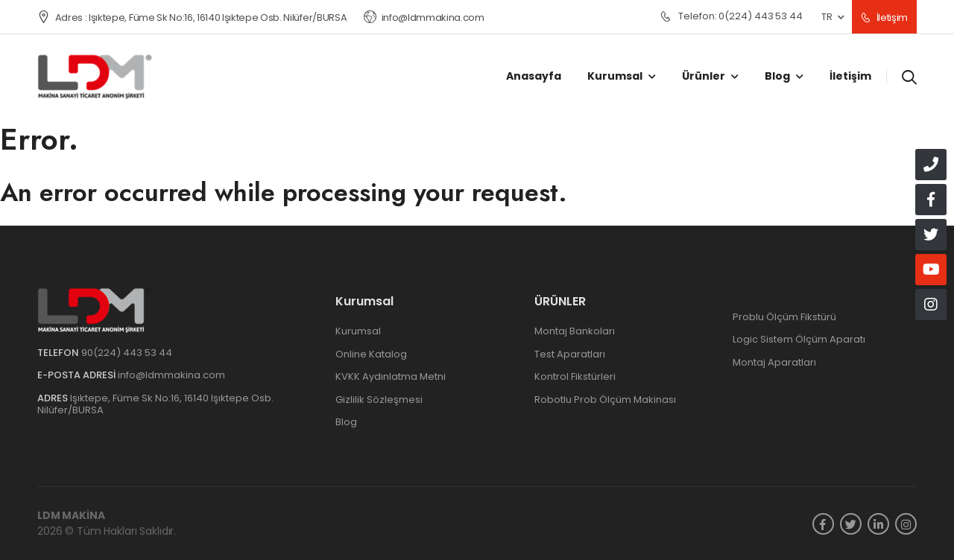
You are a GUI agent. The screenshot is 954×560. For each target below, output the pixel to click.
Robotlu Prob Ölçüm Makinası (605, 400)
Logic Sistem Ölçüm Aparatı (799, 339)
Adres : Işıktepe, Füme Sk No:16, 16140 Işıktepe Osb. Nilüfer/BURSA (192, 17)
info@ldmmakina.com (424, 17)
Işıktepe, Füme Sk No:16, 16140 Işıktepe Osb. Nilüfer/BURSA (155, 404)
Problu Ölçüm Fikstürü (784, 317)
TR (827, 17)
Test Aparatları (570, 354)
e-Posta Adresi (76, 375)
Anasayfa (534, 76)
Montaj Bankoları (575, 331)
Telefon (58, 353)
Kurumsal (615, 76)
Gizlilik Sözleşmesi (379, 400)
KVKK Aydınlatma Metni (391, 376)
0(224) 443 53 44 (732, 17)
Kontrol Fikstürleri (575, 376)
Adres (53, 398)
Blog (777, 76)
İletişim (884, 17)
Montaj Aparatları (774, 362)
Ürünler (704, 76)
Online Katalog (371, 354)
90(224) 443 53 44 (127, 353)
